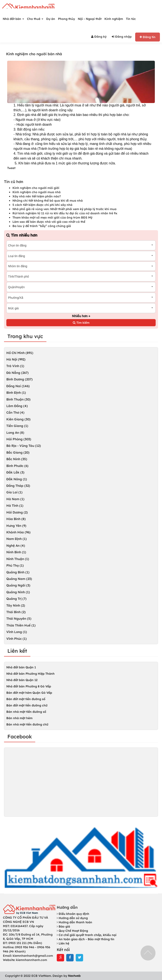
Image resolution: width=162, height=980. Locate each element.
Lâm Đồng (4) (17, 406)
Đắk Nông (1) (17, 479)
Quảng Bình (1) (18, 572)
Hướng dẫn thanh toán (74, 922)
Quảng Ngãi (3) (18, 585)
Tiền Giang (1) (17, 426)
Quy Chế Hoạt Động (72, 931)
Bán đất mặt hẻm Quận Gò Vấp (29, 693)
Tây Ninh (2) (16, 605)
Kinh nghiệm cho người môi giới (36, 188)
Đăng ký (99, 37)
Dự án (51, 19)
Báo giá (63, 926)
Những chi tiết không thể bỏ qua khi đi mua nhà (48, 201)
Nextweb (74, 976)
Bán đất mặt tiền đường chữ (27, 705)
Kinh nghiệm (114, 19)
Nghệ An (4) (16, 546)
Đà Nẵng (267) (18, 373)
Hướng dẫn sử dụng (72, 918)
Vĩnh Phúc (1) (17, 639)
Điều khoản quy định (73, 914)
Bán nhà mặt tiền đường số (26, 712)
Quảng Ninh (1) (18, 592)
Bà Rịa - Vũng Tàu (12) (24, 446)
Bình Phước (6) (17, 466)
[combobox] (81, 245)
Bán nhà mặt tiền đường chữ (27, 724)
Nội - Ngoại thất (90, 19)
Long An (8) (15, 433)
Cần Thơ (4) (15, 412)
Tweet (11, 168)
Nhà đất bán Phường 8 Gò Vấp (29, 686)
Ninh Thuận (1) (18, 559)
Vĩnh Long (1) (17, 632)
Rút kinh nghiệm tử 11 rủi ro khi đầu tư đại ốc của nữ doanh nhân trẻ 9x (65, 213)
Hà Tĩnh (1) (15, 506)
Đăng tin (148, 37)
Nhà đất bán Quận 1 (21, 667)
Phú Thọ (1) (15, 565)
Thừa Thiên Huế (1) (21, 625)
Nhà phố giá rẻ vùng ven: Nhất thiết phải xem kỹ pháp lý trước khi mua (64, 209)
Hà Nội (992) (16, 359)
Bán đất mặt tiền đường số (26, 699)
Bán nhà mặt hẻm (19, 718)
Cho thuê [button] (35, 19)
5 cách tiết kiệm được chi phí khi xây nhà (42, 205)
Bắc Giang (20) (18, 452)
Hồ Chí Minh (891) (20, 353)
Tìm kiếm (81, 323)
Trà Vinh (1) (15, 366)
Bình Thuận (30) (18, 399)
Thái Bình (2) (16, 612)
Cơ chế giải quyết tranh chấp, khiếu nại (87, 935)
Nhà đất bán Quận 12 (22, 680)
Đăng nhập (122, 37)
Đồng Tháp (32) (18, 486)
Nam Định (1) (17, 539)
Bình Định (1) (16, 393)
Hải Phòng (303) (19, 439)
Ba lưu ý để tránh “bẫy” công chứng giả (42, 226)
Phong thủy (66, 19)
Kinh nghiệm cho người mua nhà (36, 192)
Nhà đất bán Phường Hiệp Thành (30, 674)
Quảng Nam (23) (19, 579)
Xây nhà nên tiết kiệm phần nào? (37, 196)
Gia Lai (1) (14, 492)
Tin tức (131, 19)
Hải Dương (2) (17, 512)
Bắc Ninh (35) (17, 459)
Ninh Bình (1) (16, 552)
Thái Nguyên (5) (19, 619)
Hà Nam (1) (15, 499)
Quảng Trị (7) (16, 599)
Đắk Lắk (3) (15, 472)
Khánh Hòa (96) (18, 532)
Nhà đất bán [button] (13, 19)
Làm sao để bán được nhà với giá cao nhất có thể (49, 222)
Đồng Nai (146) (18, 386)
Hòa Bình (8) (16, 519)
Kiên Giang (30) (18, 419)
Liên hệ (63, 943)
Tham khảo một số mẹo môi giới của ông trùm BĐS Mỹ (52, 217)
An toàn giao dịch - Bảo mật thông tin (86, 939)
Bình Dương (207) (20, 379)
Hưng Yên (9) (16, 526)
